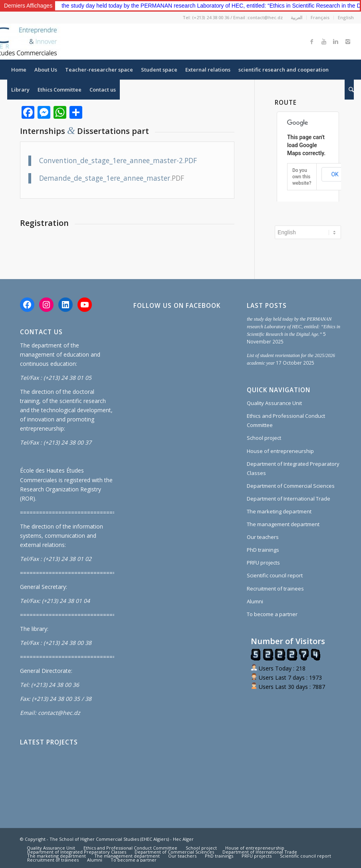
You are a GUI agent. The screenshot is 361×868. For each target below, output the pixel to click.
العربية (297, 17)
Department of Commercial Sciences (291, 486)
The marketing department (279, 511)
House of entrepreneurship (280, 451)
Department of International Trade (289, 499)
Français (320, 17)
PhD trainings (263, 550)
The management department (283, 524)
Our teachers (263, 537)
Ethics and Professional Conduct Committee (286, 420)
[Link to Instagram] (348, 42)
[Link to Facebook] (312, 42)
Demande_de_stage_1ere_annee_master (105, 178)
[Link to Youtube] (324, 42)
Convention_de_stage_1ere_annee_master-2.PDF (118, 161)
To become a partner (272, 614)
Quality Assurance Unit (274, 403)
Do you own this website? (302, 177)
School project (264, 438)
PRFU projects (263, 563)
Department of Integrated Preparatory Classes (293, 468)
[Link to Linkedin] (336, 42)
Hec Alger (183, 839)
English (346, 17)
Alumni (255, 601)
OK (335, 174)
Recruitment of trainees (275, 589)
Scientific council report (275, 575)
